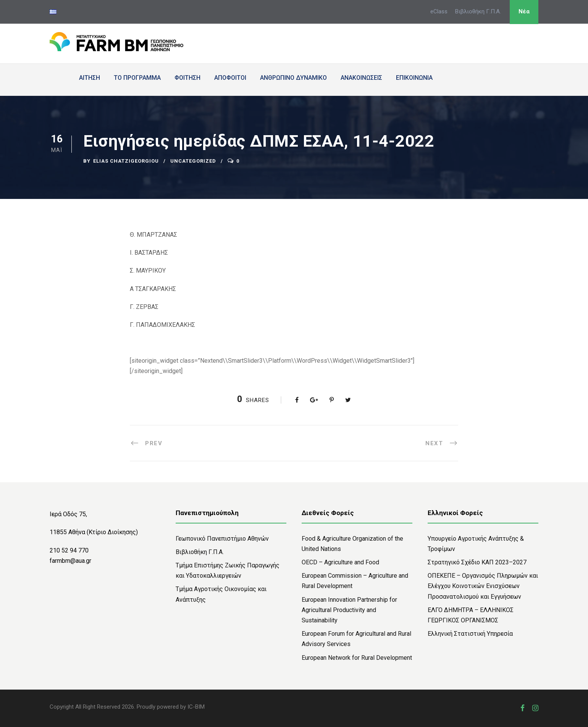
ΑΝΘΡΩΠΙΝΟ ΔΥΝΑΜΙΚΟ (293, 78)
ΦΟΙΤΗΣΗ (187, 78)
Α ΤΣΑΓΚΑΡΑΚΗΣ (153, 289)
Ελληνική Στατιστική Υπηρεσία (470, 634)
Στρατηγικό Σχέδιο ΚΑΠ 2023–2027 (477, 562)
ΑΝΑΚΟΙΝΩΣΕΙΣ (361, 78)
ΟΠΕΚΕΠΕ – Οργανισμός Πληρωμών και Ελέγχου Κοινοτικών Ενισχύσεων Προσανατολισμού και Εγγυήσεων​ (483, 586)
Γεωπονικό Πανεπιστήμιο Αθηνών (222, 539)
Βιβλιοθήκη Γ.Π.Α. (478, 11)
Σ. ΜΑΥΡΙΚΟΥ (148, 271)
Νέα (524, 11)
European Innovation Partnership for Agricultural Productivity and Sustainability (349, 610)
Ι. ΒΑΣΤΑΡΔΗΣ (149, 253)
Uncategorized (193, 161)
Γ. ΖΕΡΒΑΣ (144, 307)
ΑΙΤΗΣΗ (90, 78)
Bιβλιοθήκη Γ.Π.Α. (200, 552)
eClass (439, 11)
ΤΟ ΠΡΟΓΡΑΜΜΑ (137, 78)
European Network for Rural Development (357, 658)
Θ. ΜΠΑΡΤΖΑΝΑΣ (153, 235)
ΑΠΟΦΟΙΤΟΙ (230, 78)
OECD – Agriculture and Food (340, 562)
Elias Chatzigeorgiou (126, 161)
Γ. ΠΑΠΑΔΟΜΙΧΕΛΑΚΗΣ (162, 325)
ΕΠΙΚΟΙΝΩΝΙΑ (414, 78)
